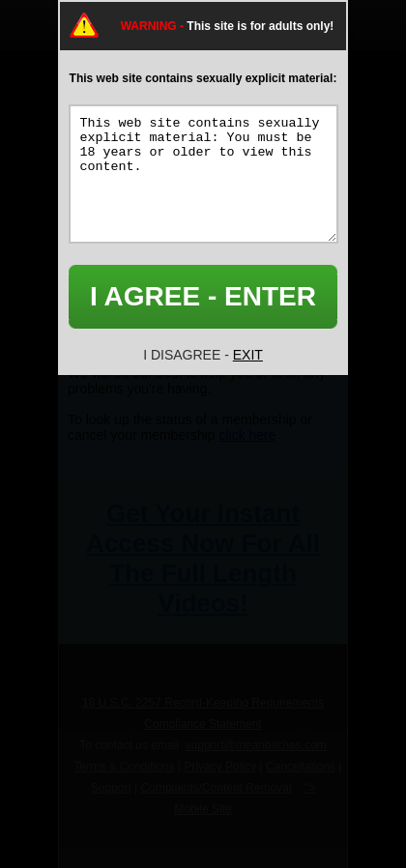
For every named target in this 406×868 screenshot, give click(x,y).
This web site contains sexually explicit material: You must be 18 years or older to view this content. (203, 174)
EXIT (248, 355)
